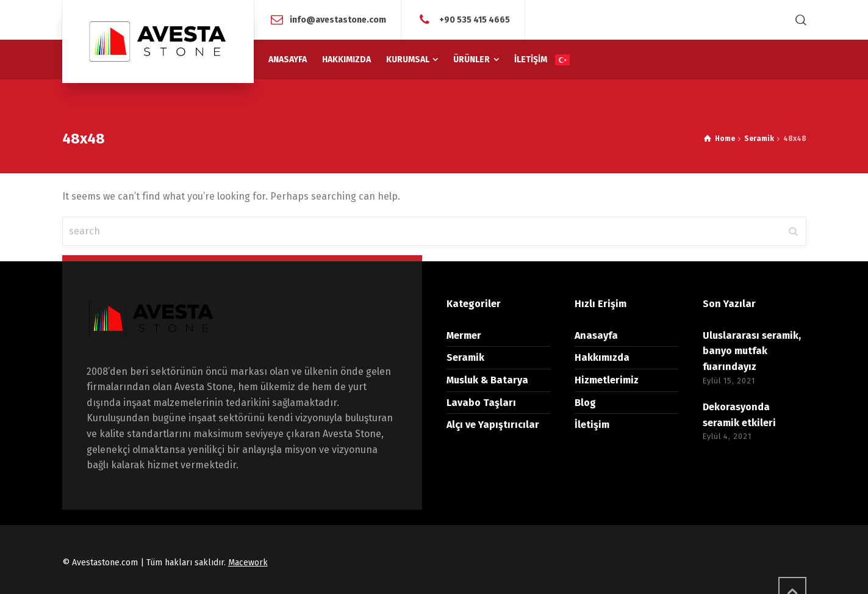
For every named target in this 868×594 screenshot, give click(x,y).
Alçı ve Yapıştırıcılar (493, 425)
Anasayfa (596, 335)
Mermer (464, 335)
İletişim (592, 425)
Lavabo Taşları (481, 403)
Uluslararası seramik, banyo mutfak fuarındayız (752, 351)
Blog (585, 403)
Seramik (465, 357)
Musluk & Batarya (487, 380)
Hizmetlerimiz (607, 380)
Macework (248, 563)
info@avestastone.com (338, 19)
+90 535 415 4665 (474, 19)
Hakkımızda (602, 357)
